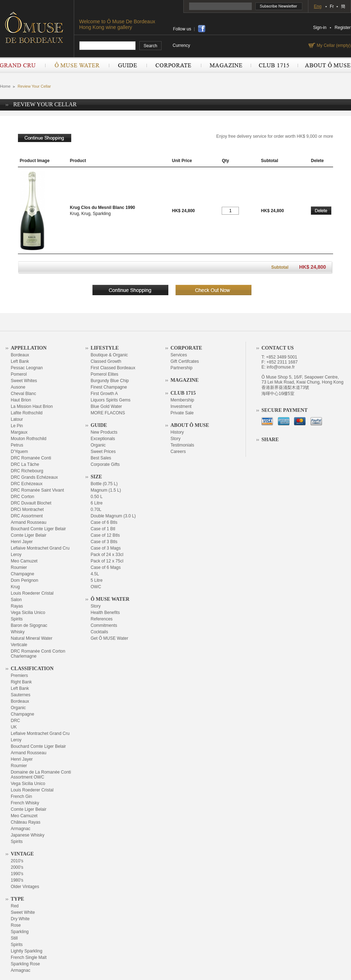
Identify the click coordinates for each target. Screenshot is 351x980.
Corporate (174, 65)
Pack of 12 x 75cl (107, 561)
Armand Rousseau (28, 522)
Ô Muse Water (77, 65)
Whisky (18, 632)
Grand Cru (23, 65)
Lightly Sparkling (27, 951)
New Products (104, 432)
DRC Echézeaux (27, 484)
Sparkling (20, 932)
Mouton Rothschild (28, 439)
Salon (16, 600)
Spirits (17, 619)
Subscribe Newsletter (279, 6)
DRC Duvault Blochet (31, 503)
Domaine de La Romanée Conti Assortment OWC (41, 775)
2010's (17, 861)
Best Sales (101, 458)
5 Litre (97, 580)
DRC (15, 721)
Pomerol (19, 374)
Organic (18, 708)
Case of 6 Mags (106, 567)
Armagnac (21, 829)
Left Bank (20, 361)
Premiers (19, 676)
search (151, 46)
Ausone (18, 387)
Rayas (17, 606)
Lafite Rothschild (27, 413)
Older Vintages (25, 887)
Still (14, 938)
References (102, 619)
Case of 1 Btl (103, 529)
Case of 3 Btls (104, 542)
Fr (332, 6)
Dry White (20, 919)
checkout (213, 290)
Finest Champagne (109, 387)
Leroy (16, 555)
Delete (321, 211)
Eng (318, 6)
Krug (15, 587)
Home (5, 86)
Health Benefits (105, 613)
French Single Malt (29, 957)
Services (179, 355)
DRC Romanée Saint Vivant (37, 490)
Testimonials (182, 445)
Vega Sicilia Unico (28, 613)
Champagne (22, 574)
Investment (181, 406)
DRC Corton (22, 497)
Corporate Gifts (105, 464)
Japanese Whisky (28, 835)
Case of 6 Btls (104, 522)
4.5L (95, 574)
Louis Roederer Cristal (32, 593)
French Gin (21, 796)
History (177, 432)
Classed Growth (106, 361)
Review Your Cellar (34, 86)
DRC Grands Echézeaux (34, 477)
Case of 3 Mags (106, 548)
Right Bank (21, 682)
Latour (17, 419)
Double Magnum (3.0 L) (113, 516)
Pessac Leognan (27, 368)
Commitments (104, 625)
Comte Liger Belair (28, 535)
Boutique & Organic (109, 355)
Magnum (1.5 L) (106, 490)
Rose (16, 925)
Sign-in (320, 28)
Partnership (181, 368)
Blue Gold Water (106, 406)
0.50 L (97, 497)
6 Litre (97, 503)
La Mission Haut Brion (32, 406)
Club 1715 (274, 65)
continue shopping (45, 138)
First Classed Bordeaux (113, 368)
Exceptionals (103, 439)
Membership (182, 400)
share (202, 29)
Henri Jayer (22, 542)
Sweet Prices (103, 452)
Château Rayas (26, 822)
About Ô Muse (324, 65)
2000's (17, 867)
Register (343, 28)
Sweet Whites (24, 381)
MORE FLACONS (108, 413)
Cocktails (99, 632)
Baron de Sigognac (29, 625)
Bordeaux (20, 355)
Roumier (19, 567)
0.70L (96, 509)
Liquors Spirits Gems (110, 400)
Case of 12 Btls (105, 535)
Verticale (19, 645)
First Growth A (104, 394)
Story (96, 606)
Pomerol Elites (104, 374)
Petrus (17, 445)
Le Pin (17, 426)
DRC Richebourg (27, 471)
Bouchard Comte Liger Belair (38, 529)
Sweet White (23, 912)
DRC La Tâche (25, 464)
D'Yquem (19, 452)
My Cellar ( (333, 45)
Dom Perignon (25, 580)
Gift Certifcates (185, 361)
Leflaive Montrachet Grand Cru (40, 548)
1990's (17, 874)
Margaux (19, 432)
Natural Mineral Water (32, 638)
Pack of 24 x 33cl (107, 555)
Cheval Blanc (23, 394)
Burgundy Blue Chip (110, 381)
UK (14, 727)
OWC (96, 587)
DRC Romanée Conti (31, 458)
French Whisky (25, 803)
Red (15, 906)
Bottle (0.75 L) (104, 484)
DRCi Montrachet (27, 509)
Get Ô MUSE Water (109, 638)
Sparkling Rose (25, 964)
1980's (17, 880)
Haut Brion (21, 400)
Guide (128, 65)
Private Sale (182, 413)
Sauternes (21, 695)
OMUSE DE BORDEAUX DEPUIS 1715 (37, 27)
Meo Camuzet (24, 561)
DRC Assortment (27, 516)
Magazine (226, 65)
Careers (178, 452)
